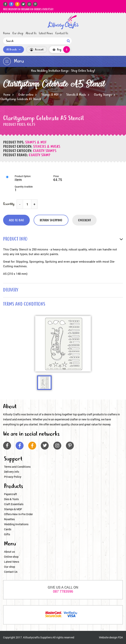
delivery (11, 290)
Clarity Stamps (103, 95)
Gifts (7, 534)
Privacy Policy (13, 477)
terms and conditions (24, 304)
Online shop (11, 557)
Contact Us (62, 33)
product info (15, 239)
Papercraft (11, 494)
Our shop (18, 33)
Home (7, 33)
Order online (26, 95)
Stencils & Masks (76, 95)
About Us (31, 33)
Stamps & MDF (50, 95)
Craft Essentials (14, 504)
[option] (63, 344)
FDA (120, 637)
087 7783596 (63, 591)
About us (9, 552)
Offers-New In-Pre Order (18, 514)
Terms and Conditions (17, 467)
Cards (8, 529)
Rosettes (9, 519)
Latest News (46, 33)
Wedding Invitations (16, 524)
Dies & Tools (11, 499)
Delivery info (12, 472)
